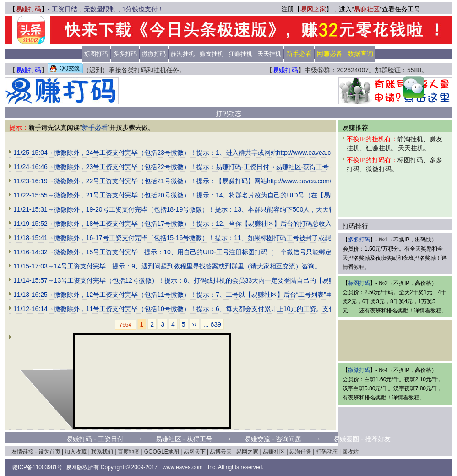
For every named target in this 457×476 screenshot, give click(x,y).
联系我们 (102, 452)
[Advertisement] (123, 381)
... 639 (212, 324)
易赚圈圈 (346, 439)
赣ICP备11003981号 (37, 467)
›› (194, 324)
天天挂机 (269, 54)
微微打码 (154, 54)
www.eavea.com (182, 467)
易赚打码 (28, 9)
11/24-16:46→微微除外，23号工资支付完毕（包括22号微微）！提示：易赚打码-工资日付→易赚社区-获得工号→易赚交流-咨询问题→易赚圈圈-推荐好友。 (234, 167)
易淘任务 (300, 452)
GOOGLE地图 (162, 452)
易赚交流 (257, 439)
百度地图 (129, 452)
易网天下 (195, 452)
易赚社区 (367, 9)
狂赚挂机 (240, 54)
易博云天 (221, 452)
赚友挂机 (212, 54)
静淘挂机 (183, 54)
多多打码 (125, 54)
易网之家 (313, 9)
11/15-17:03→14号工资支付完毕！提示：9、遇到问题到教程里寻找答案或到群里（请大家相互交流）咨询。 (167, 266)
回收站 (350, 452)
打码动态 (327, 452)
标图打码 (96, 54)
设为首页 (49, 452)
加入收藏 (76, 452)
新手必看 (95, 127)
